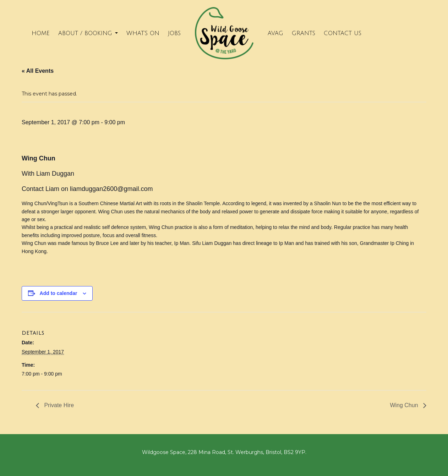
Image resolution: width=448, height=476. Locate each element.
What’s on (143, 33)
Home (41, 33)
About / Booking (88, 33)
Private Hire (58, 405)
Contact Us (343, 33)
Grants (304, 33)
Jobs (174, 33)
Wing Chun (405, 405)
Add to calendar (59, 293)
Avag (275, 33)
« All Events (38, 71)
